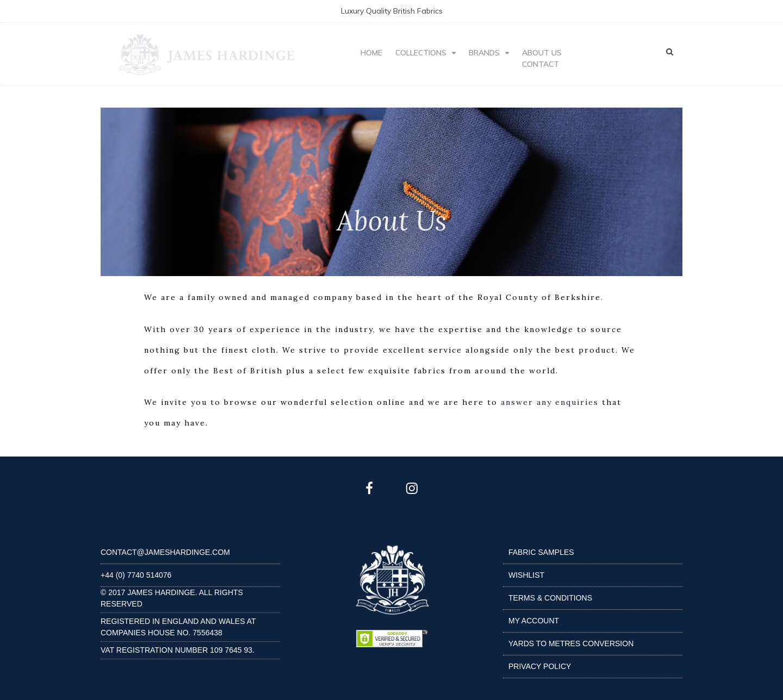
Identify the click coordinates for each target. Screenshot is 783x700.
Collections (421, 53)
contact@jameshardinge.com (165, 552)
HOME (371, 53)
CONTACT (540, 64)
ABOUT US (542, 53)
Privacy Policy (540, 666)
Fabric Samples (541, 552)
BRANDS (484, 53)
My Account (534, 621)
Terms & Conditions (550, 598)
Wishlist (526, 575)
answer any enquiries (550, 402)
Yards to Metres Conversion (571, 643)
